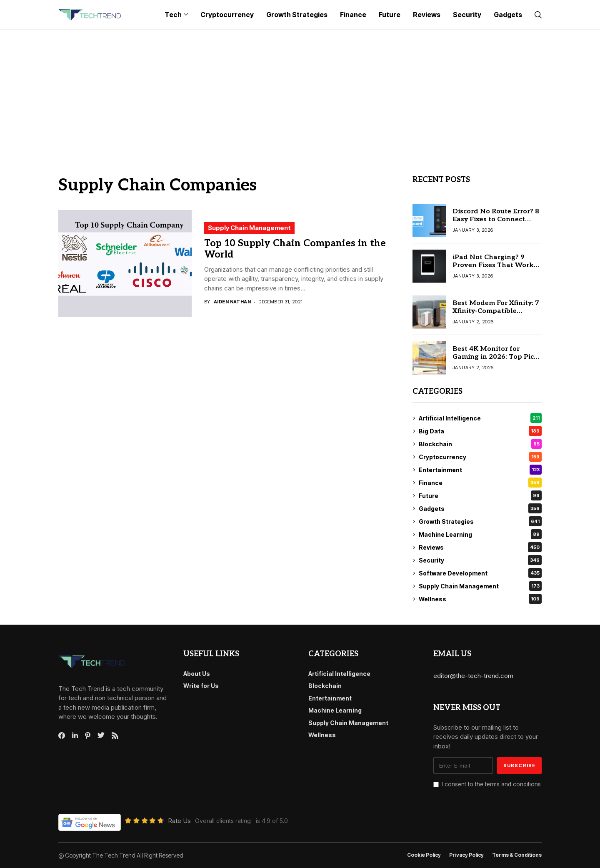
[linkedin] (75, 735)
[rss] (115, 735)
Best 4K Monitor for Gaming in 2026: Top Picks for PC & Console (497, 357)
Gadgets (480, 508)
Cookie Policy (424, 855)
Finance (480, 483)
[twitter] (101, 735)
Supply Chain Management (249, 228)
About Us (197, 674)
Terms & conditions (517, 855)
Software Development (480, 573)
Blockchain (480, 444)
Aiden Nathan (232, 302)
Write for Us (201, 686)
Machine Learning (480, 534)
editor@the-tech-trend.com (473, 676)
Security (480, 560)
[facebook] (62, 735)
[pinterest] (88, 735)
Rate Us (179, 821)
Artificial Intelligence (480, 418)
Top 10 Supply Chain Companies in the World (295, 249)
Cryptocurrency (480, 457)
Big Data (480, 431)
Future (480, 495)
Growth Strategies (480, 521)
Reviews (480, 547)
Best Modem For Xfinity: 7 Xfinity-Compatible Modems (496, 311)
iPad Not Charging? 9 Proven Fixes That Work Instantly (493, 265)
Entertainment (480, 470)
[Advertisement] (300, 92)
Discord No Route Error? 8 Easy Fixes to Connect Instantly (496, 219)
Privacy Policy (466, 855)
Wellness (480, 599)
